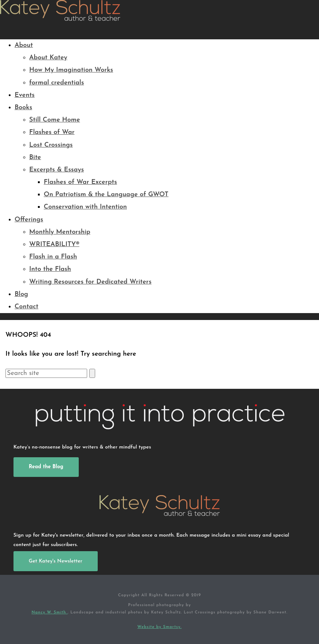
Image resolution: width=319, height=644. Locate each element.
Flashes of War (52, 132)
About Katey (48, 58)
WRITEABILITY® (54, 244)
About (24, 45)
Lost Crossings (51, 145)
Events (25, 95)
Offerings (29, 220)
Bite (35, 157)
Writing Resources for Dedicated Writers (90, 282)
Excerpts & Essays (57, 170)
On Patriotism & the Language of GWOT (106, 195)
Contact (26, 307)
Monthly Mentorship (60, 232)
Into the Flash (50, 269)
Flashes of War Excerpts (80, 182)
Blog (21, 294)
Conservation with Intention (85, 207)
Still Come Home (55, 120)
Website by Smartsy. (159, 627)
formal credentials (57, 83)
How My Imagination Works (71, 70)
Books (23, 108)
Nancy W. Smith (49, 613)
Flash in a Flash (53, 257)
